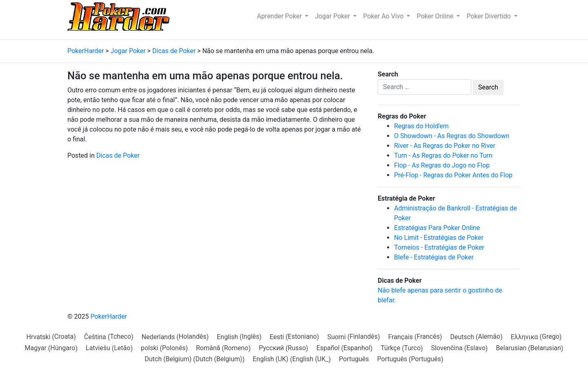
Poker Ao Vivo (384, 16)
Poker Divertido (489, 16)
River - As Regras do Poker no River (445, 146)
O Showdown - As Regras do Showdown (452, 136)
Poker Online (436, 16)
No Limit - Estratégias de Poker (439, 238)
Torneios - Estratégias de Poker (439, 247)
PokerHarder (108, 316)
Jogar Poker (333, 16)
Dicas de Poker (118, 155)
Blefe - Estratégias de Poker (434, 257)
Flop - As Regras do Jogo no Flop (442, 165)
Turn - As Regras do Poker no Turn (443, 155)
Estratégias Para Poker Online (437, 228)
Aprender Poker (280, 16)
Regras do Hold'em (421, 126)
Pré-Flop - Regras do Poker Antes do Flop (453, 175)
